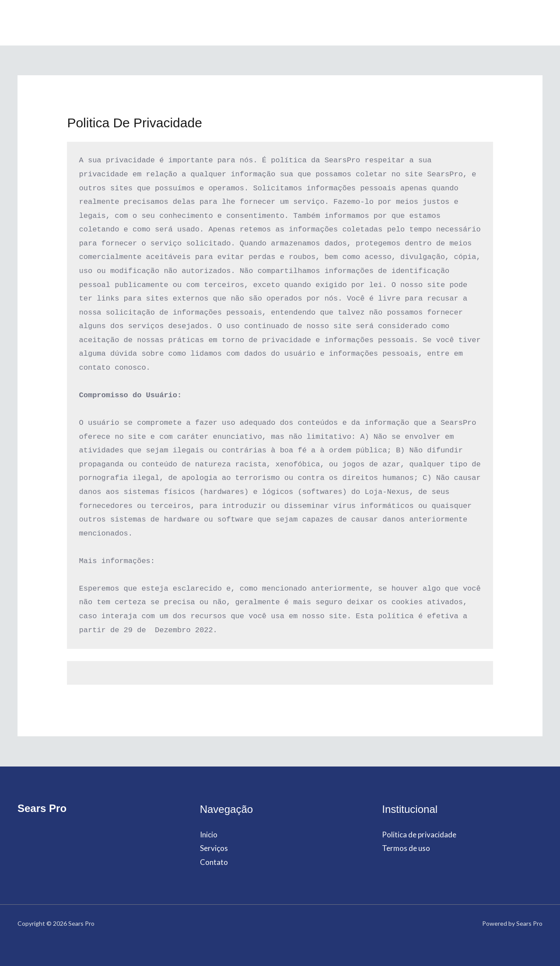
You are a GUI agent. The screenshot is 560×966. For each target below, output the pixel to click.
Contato (318, 23)
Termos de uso (406, 848)
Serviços (275, 23)
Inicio (237, 23)
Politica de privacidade (419, 835)
